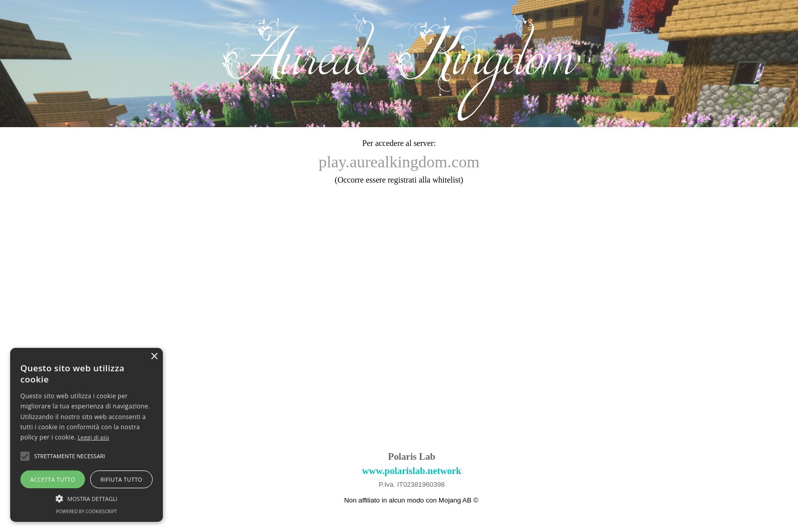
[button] (87, 497)
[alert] (87, 435)
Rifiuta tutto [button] (121, 479)
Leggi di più (94, 437)
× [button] (154, 357)
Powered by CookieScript (87, 511)
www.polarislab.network (412, 471)
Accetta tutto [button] (53, 479)
